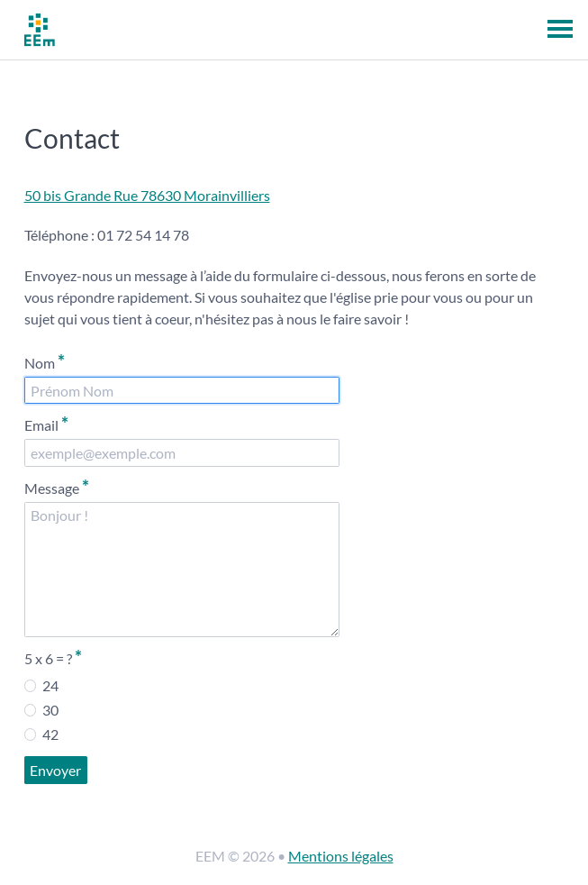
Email (46, 424)
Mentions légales (341, 856)
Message (57, 487)
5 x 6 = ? (53, 657)
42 (41, 734)
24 (41, 685)
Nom (45, 361)
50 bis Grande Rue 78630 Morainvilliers (147, 195)
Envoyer (55, 770)
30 (41, 709)
